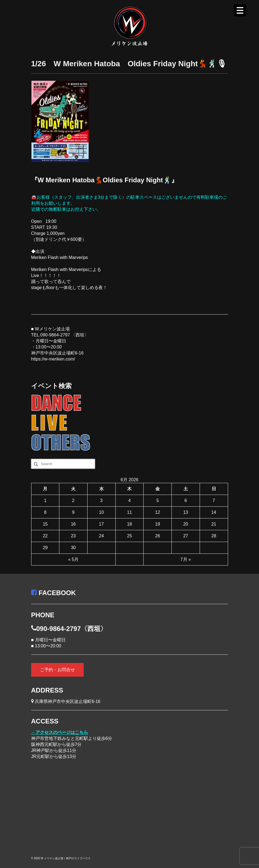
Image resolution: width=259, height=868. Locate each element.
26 (158, 536)
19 (158, 524)
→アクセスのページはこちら (60, 732)
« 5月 (73, 559)
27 (186, 536)
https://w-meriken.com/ (53, 359)
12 (158, 512)
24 (101, 536)
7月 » (186, 559)
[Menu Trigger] (240, 10)
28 (214, 536)
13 (186, 512)
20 (186, 524)
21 (214, 524)
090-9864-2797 (55, 335)
